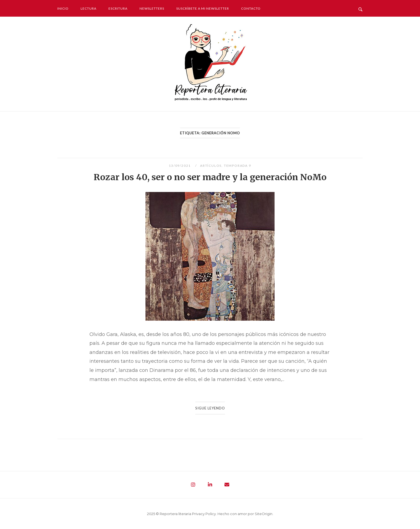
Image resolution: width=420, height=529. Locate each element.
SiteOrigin (264, 514)
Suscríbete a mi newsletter (203, 8)
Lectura (89, 8)
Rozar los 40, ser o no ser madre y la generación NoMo (210, 177)
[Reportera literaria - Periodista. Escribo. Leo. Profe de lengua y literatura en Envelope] (227, 485)
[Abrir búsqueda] (360, 8)
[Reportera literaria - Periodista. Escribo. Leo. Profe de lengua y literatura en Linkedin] (210, 485)
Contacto (251, 8)
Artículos (211, 166)
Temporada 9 (238, 166)
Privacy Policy (204, 514)
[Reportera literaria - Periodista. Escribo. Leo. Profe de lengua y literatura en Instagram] (193, 485)
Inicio (63, 8)
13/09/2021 (180, 166)
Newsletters (152, 8)
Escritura (118, 8)
